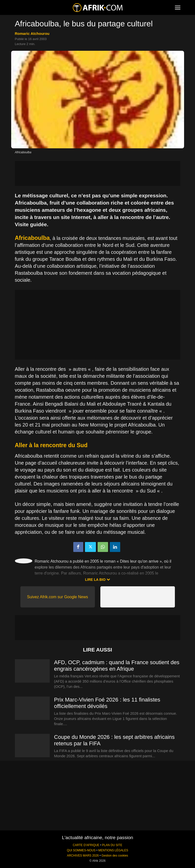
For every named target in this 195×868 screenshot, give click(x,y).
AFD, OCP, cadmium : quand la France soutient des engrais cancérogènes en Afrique (117, 666)
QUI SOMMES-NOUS (81, 850)
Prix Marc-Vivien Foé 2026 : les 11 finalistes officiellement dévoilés (107, 703)
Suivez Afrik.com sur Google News (58, 597)
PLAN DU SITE (112, 845)
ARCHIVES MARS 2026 (83, 856)
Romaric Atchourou (32, 33)
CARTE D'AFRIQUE (86, 845)
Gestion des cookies (115, 856)
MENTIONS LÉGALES (113, 850)
